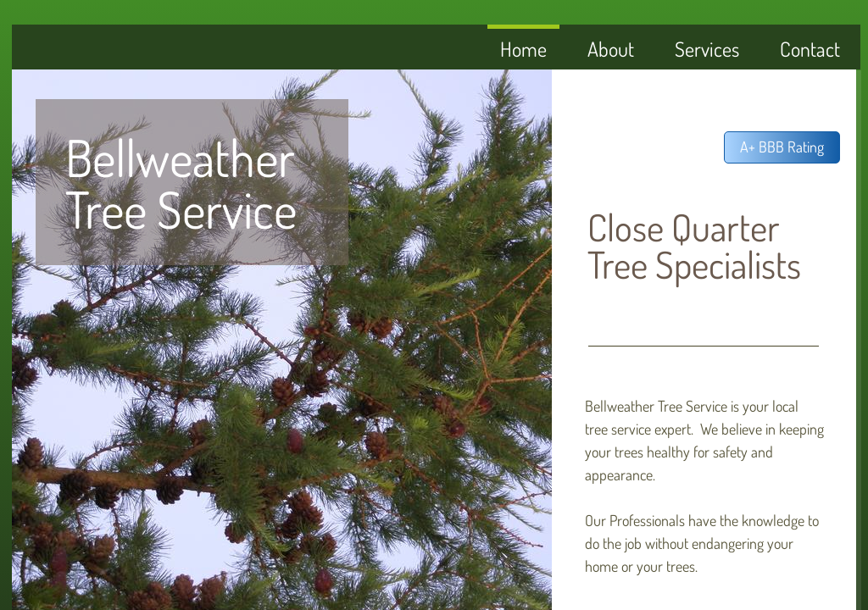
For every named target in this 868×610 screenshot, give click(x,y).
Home (523, 49)
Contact (810, 49)
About (611, 49)
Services (707, 49)
